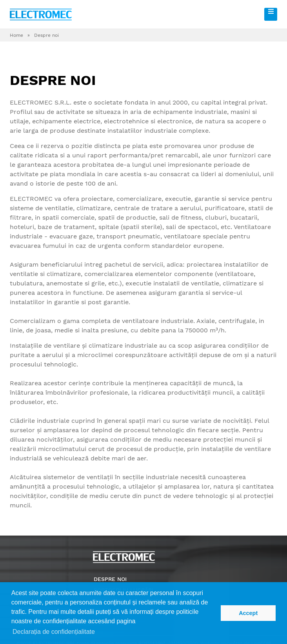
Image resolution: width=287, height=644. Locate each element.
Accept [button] (248, 613)
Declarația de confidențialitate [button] (54, 632)
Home (16, 35)
